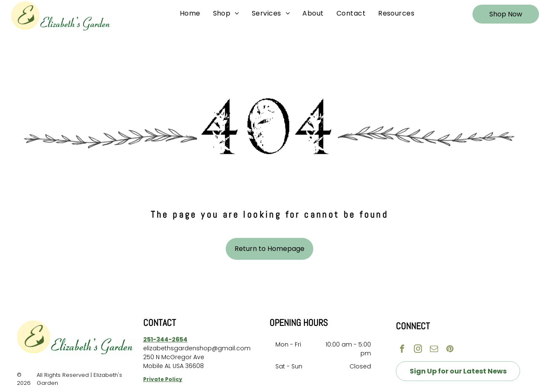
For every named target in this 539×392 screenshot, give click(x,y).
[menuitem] (190, 13)
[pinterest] (450, 350)
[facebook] (402, 350)
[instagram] (418, 350)
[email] (434, 350)
